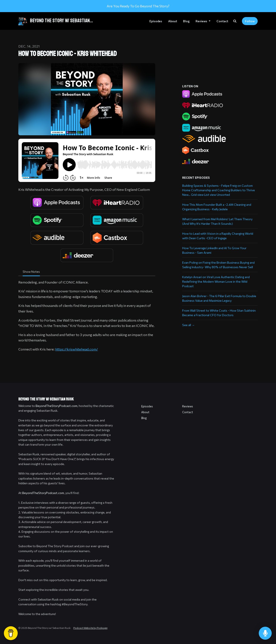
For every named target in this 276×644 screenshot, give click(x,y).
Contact (222, 21)
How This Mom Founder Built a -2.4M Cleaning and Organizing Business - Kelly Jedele (217, 207)
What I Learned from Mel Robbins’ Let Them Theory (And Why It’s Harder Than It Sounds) (217, 221)
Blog (186, 21)
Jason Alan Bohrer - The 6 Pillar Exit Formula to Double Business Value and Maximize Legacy (219, 298)
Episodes (156, 21)
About (173, 21)
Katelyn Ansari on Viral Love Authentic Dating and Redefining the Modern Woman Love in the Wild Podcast (216, 281)
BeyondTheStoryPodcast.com (56, 406)
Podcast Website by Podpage (90, 628)
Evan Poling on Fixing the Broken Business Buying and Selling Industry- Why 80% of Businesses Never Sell (218, 265)
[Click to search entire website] (235, 21)
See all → (188, 325)
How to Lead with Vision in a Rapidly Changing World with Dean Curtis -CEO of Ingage (218, 236)
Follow (250, 21)
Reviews (202, 21)
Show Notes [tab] (31, 272)
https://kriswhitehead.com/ (77, 349)
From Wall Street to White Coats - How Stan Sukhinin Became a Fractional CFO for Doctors (219, 313)
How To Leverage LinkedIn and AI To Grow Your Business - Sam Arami (214, 250)
